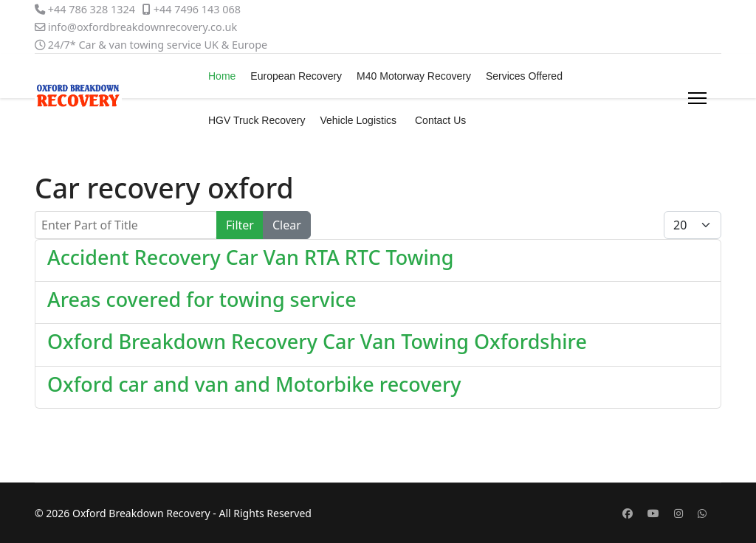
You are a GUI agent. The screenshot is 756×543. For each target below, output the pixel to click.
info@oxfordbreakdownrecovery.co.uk (142, 27)
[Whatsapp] (702, 513)
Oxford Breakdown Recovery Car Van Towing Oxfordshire (317, 341)
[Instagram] (678, 513)
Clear (287, 225)
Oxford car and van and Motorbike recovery (254, 384)
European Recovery (296, 76)
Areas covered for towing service (202, 299)
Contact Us (440, 120)
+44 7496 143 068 (197, 9)
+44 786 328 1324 (92, 9)
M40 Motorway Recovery (414, 76)
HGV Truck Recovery (257, 120)
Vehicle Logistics (358, 120)
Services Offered (524, 76)
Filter (240, 225)
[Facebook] (628, 513)
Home (222, 76)
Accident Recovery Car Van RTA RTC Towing (250, 257)
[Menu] (697, 98)
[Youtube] (653, 513)
